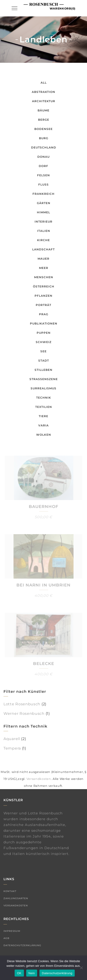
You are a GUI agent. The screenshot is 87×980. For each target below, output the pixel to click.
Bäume (43, 110)
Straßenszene (44, 379)
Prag (44, 314)
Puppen (44, 333)
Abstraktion (43, 92)
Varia (43, 425)
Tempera (12, 748)
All (44, 83)
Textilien (44, 407)
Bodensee (43, 129)
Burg (44, 138)
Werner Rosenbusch (24, 714)
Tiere (43, 416)
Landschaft (43, 249)
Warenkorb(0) (63, 8)
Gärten (44, 203)
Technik (44, 398)
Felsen (43, 175)
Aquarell (12, 739)
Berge (44, 120)
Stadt (44, 361)
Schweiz (44, 342)
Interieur (43, 222)
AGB (6, 938)
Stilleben (43, 370)
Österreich (44, 286)
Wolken (44, 435)
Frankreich (43, 194)
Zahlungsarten (16, 898)
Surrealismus (43, 388)
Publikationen (44, 323)
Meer (44, 268)
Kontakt (10, 891)
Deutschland (44, 147)
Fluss (43, 184)
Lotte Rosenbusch (22, 704)
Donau (43, 157)
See (43, 351)
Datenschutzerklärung (22, 945)
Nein (32, 973)
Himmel (43, 212)
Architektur (44, 101)
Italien (44, 231)
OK (19, 973)
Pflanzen (43, 296)
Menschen (44, 277)
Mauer (43, 259)
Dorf (43, 166)
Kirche (43, 240)
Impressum (12, 931)
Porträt (43, 305)
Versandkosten (39, 779)
